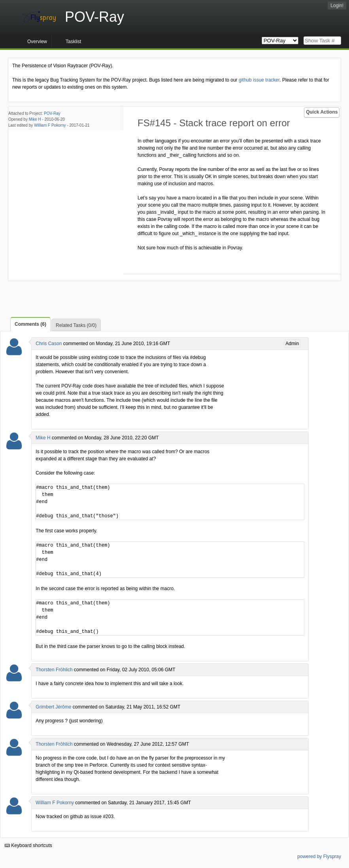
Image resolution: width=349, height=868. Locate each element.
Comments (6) (30, 324)
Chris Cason (49, 344)
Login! (337, 6)
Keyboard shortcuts (28, 845)
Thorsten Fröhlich (54, 670)
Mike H (35, 119)
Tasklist (73, 42)
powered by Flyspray (319, 857)
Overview (37, 42)
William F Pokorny (50, 125)
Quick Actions (322, 112)
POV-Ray (52, 113)
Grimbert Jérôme (53, 707)
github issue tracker (259, 80)
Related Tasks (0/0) (76, 325)
